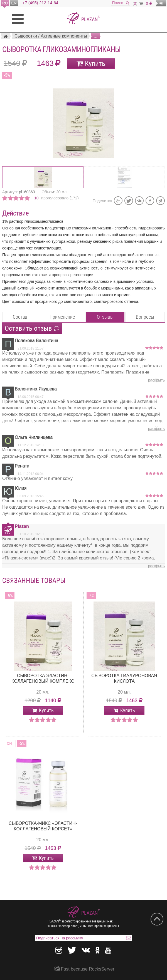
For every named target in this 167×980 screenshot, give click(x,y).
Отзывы (105, 317)
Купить (95, 64)
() (138, 3)
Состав (20, 317)
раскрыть (156, 380)
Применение (62, 317)
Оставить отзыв (32, 328)
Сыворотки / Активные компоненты (51, 36)
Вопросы (145, 317)
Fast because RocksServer (88, 969)
